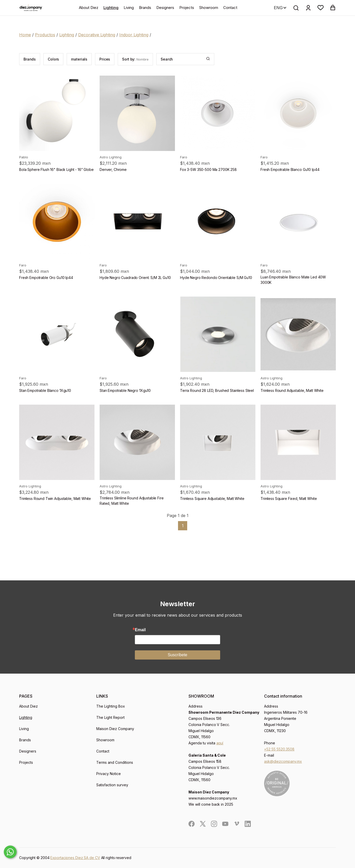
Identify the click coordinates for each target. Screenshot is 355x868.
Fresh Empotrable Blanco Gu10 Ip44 (290, 169)
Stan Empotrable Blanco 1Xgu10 (45, 390)
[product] (57, 113)
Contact (230, 8)
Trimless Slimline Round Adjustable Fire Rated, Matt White (132, 501)
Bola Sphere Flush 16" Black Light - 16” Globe (56, 169)
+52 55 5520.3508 (279, 749)
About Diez (89, 8)
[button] (321, 8)
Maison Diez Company (115, 729)
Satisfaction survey (112, 785)
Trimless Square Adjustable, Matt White (212, 498)
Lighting (111, 8)
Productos (45, 35)
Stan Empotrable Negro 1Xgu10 (125, 390)
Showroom (209, 8)
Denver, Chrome (113, 169)
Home (25, 35)
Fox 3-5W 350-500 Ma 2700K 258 (208, 169)
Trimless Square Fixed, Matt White (289, 498)
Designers (165, 8)
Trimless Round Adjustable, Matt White (292, 390)
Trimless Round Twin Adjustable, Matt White (55, 498)
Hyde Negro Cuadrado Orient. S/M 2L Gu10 (135, 278)
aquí (220, 743)
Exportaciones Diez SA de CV (75, 858)
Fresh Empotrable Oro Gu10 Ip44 (46, 278)
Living (129, 8)
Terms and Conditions (115, 762)
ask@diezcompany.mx (283, 761)
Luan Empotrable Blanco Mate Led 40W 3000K (293, 280)
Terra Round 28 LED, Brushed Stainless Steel (217, 390)
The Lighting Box (111, 706)
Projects (187, 8)
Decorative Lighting (97, 35)
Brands (145, 8)
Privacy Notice (109, 774)
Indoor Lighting (134, 35)
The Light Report (110, 717)
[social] (192, 824)
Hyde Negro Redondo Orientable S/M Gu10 (216, 278)
